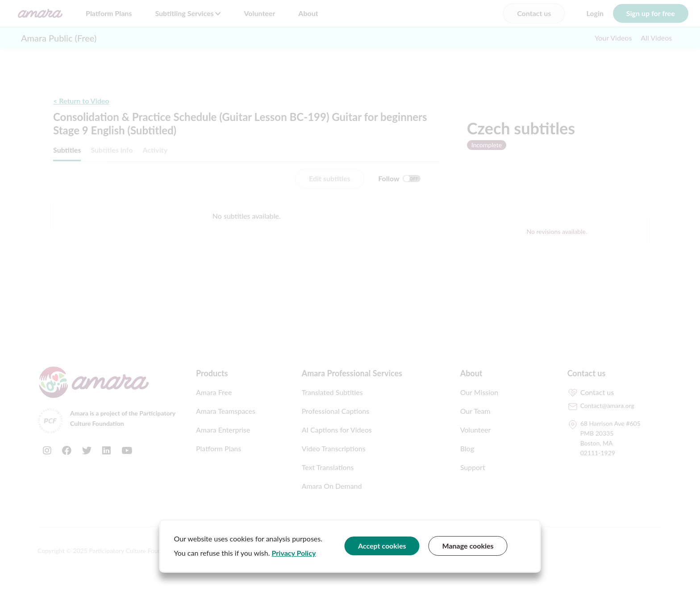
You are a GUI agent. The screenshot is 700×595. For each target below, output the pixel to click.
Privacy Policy (294, 553)
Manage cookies (468, 546)
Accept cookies (382, 546)
